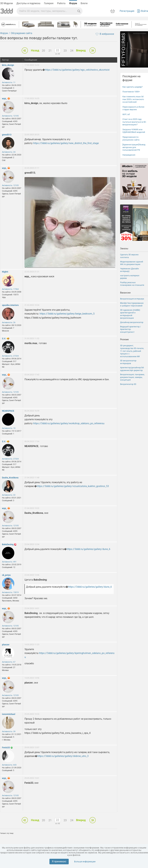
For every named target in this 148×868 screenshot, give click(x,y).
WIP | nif (126, 114)
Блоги (84, 3)
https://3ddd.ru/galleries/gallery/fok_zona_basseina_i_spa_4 (58, 733)
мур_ (4, 98)
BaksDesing (8, 544)
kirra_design (8, 65)
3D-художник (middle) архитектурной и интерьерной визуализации (130, 314)
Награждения (129, 155)
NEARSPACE (8, 411)
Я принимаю (59, 861)
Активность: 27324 (10, 356)
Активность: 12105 (10, 116)
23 (65, 51)
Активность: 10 (9, 428)
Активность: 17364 (10, 289)
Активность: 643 (9, 765)
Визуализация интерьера (132, 299)
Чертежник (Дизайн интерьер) (130, 270)
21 (50, 51)
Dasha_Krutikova (10, 478)
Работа (61, 3)
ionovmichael (9, 714)
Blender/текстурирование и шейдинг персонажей (132, 304)
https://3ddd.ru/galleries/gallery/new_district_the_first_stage (66, 143)
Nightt (5, 272)
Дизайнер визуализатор (132, 322)
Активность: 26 (9, 323)
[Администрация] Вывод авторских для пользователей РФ (134, 147)
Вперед (81, 50)
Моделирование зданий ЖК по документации (132, 263)
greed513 (7, 135)
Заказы (124, 249)
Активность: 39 (9, 732)
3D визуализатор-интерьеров (128, 362)
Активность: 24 (9, 152)
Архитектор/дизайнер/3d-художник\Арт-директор (132, 369)
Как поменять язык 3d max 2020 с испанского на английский (133, 99)
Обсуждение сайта (21, 33)
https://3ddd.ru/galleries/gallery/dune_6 (88, 549)
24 (72, 51)
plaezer (6, 645)
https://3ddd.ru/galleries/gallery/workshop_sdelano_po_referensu (69, 423)
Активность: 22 (9, 495)
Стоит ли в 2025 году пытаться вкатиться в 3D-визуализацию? (134, 122)
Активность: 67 (9, 662)
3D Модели (6, 3)
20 (43, 51)
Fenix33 (6, 748)
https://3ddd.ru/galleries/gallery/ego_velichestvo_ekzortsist (77, 70)
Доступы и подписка (28, 3)
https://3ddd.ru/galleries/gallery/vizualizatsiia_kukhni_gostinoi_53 (73, 486)
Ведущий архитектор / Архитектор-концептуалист (130, 329)
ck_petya (6, 575)
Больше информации (85, 862)
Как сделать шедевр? (133, 87)
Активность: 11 (9, 82)
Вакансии (125, 293)
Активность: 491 (9, 562)
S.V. (4, 339)
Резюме (124, 339)
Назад (35, 50)
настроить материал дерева (130, 277)
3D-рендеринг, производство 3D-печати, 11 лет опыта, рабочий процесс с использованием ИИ (132, 351)
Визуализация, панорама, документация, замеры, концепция (132, 377)
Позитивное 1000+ (131, 92)
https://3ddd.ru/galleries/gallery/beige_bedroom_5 (67, 314)
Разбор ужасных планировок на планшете (132, 284)
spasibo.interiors (10, 305)
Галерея (49, 3)
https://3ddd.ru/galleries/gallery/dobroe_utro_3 (63, 756)
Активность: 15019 (10, 592)
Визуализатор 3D (128, 384)
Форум (73, 3)
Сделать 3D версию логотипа (129, 256)
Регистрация (127, 11)
